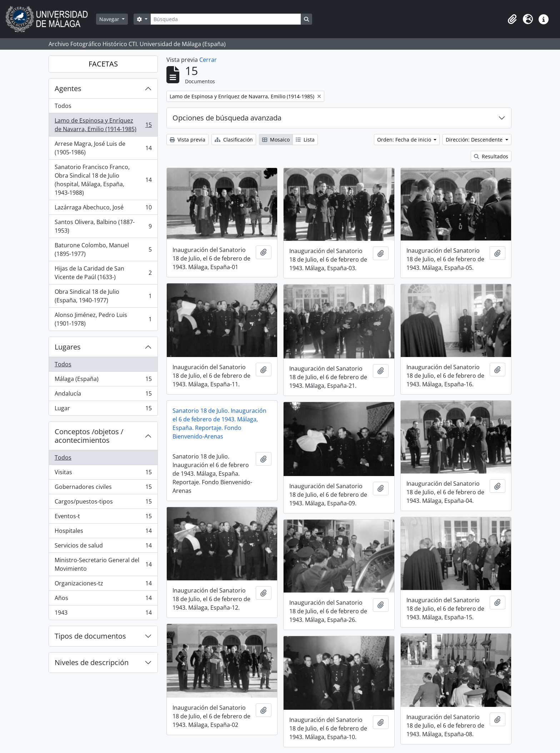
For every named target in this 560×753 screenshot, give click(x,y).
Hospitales (103, 532)
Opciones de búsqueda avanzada (227, 118)
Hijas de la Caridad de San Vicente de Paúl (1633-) (103, 273)
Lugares (68, 347)
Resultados (491, 156)
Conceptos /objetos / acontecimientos (89, 436)
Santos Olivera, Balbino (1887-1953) (103, 226)
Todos (63, 106)
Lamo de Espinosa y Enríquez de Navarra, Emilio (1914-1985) (103, 125)
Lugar (103, 410)
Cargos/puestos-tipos (103, 503)
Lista (305, 140)
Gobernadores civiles (103, 488)
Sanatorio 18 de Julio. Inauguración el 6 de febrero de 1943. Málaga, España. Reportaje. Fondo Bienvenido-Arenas (219, 423)
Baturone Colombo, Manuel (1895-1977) (103, 249)
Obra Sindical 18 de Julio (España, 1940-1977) (103, 296)
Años (103, 600)
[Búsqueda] (226, 19)
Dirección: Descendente (475, 140)
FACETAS (103, 64)
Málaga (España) (103, 380)
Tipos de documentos (90, 636)
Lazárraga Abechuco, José (103, 209)
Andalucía (103, 395)
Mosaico (276, 140)
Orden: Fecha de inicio (405, 140)
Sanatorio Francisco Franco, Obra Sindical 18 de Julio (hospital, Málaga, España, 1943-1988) (103, 180)
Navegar (110, 19)
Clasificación (234, 140)
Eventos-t (103, 518)
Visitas (103, 474)
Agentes (68, 88)
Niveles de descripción (92, 662)
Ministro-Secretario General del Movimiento (103, 564)
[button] (512, 19)
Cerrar (208, 60)
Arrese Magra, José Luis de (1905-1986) (103, 148)
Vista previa (187, 140)
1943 (103, 614)
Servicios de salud (103, 547)
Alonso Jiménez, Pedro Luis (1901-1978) (103, 319)
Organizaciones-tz (103, 585)
